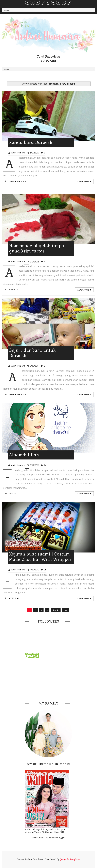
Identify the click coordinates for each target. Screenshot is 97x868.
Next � (56, 610)
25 (45, 570)
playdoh (12, 290)
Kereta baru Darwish (31, 142)
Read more (84, 181)
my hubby (12, 598)
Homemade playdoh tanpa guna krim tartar (37, 248)
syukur (11, 494)
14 (45, 465)
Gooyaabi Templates (70, 859)
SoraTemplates (36, 859)
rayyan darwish (16, 181)
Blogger (61, 838)
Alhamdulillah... (25, 455)
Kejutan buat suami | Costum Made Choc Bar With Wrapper (40, 557)
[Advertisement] (48, 679)
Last (65, 610)
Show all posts (68, 84)
